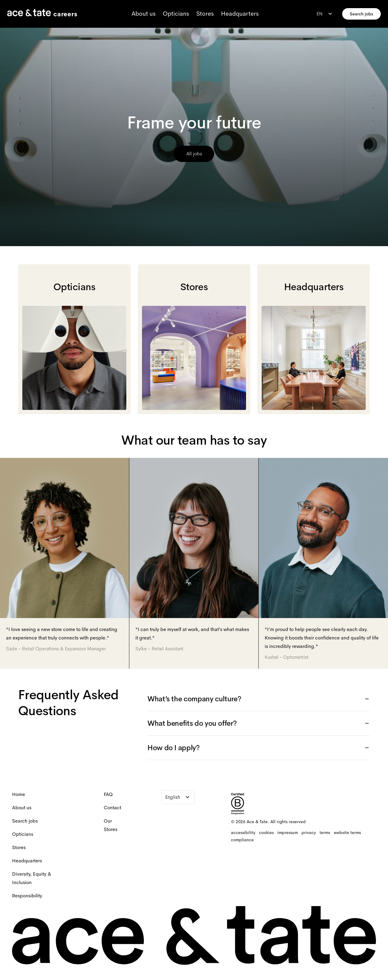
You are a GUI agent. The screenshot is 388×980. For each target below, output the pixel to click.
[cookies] (266, 833)
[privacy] (309, 833)
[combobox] (325, 14)
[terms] (325, 833)
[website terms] (347, 833)
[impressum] (288, 833)
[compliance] (242, 840)
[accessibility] (243, 833)
